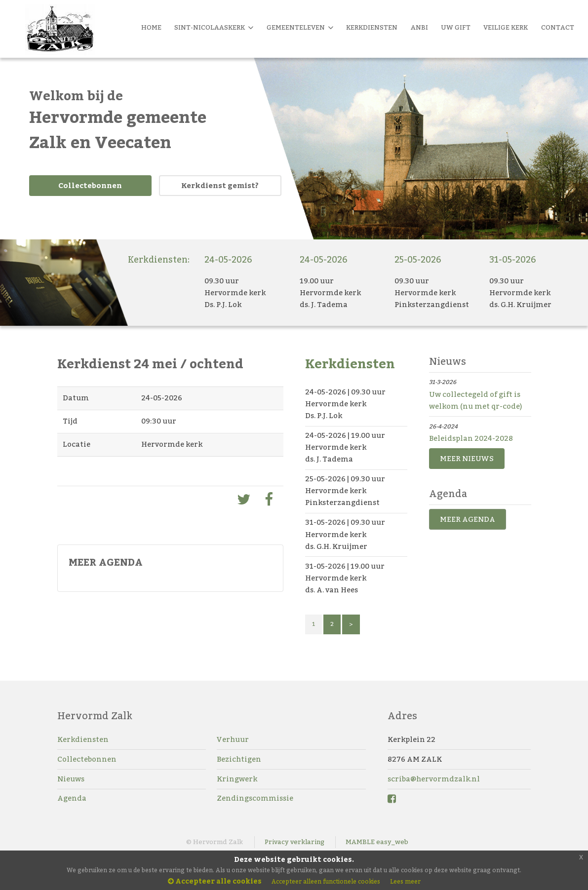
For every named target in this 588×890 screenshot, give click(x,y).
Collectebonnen (90, 186)
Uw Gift (456, 28)
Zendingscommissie (255, 798)
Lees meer (405, 882)
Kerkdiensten (83, 740)
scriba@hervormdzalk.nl (434, 779)
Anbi (419, 28)
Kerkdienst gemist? (220, 186)
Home (151, 28)
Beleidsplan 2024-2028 (471, 439)
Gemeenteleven (300, 28)
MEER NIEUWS (467, 459)
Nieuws (71, 779)
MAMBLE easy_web (377, 842)
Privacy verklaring (294, 842)
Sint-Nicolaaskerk (214, 28)
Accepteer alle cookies (215, 882)
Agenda (72, 798)
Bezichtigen (239, 759)
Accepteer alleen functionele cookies (326, 882)
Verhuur (233, 740)
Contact (558, 28)
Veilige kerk (506, 28)
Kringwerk (237, 779)
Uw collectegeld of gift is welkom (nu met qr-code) (476, 401)
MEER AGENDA (468, 520)
